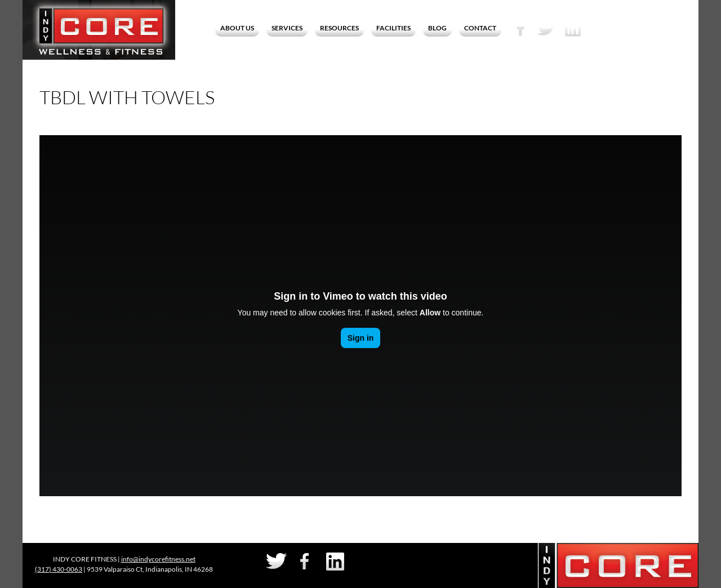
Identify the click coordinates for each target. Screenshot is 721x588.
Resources (339, 28)
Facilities (393, 28)
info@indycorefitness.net (158, 559)
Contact (480, 28)
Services (287, 28)
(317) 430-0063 (59, 569)
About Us (237, 28)
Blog (437, 28)
